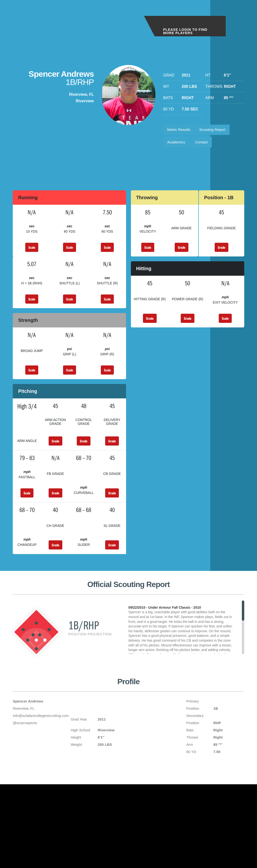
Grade (182, 249)
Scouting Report (215, 130)
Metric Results (180, 130)
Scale (32, 249)
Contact (204, 144)
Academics (177, 144)
